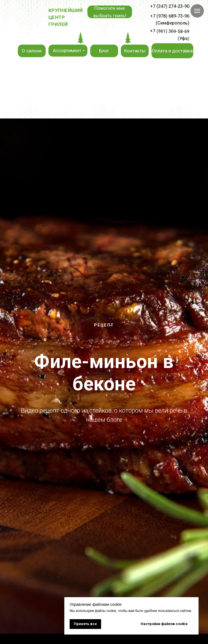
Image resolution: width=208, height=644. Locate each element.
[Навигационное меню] (197, 11)
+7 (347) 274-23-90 (170, 6)
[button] (110, 12)
